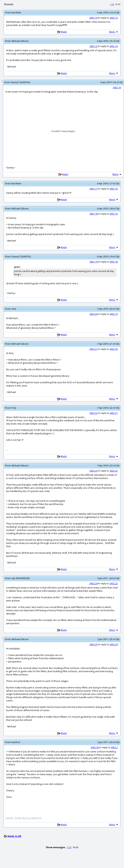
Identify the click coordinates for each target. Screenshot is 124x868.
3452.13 (114, 18)
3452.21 (93, 349)
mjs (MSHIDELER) (21, 578)
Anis (14, 309)
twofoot (16, 742)
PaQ (14, 408)
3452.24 (93, 583)
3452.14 (93, 18)
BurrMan (16, 12)
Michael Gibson (20, 41)
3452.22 (93, 413)
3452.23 (93, 471)
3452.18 (93, 214)
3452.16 (117, 87)
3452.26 (95, 747)
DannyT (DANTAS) (20, 82)
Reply (64, 32)
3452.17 (93, 189)
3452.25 (93, 644)
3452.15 (93, 46)
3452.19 (93, 262)
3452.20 (93, 314)
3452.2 (114, 747)
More (114, 32)
